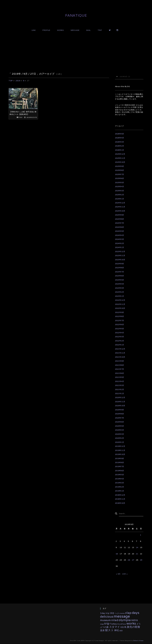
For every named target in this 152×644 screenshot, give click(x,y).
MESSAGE (75, 30)
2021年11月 (120, 353)
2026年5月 (120, 134)
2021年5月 (120, 377)
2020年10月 (120, 406)
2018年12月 (120, 495)
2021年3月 (120, 385)
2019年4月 (120, 479)
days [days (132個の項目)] (136, 613)
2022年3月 (120, 337)
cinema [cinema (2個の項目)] (122, 613)
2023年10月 (120, 260)
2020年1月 (120, 442)
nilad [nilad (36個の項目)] (115, 620)
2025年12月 (120, 154)
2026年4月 (120, 138)
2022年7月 (120, 321)
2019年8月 (120, 462)
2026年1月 (120, 150)
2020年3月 (120, 434)
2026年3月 (120, 142)
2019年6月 (120, 471)
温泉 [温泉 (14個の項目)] (102, 630)
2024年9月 (120, 215)
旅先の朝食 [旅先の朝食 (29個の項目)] (134, 627)
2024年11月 (120, 207)
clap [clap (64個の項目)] (128, 613)
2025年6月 (120, 178)
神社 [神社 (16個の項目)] (117, 630)
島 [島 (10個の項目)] (125, 627)
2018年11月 (120, 499)
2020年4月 (120, 430)
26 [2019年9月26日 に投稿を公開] (129, 560)
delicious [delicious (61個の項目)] (107, 617)
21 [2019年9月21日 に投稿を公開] (137, 554)
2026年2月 (120, 146)
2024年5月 (120, 231)
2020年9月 (120, 410)
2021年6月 (120, 373)
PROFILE (46, 30)
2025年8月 (120, 170)
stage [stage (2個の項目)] (102, 624)
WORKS (60, 30)
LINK (34, 30)
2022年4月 (120, 333)
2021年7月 (120, 369)
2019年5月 (120, 475)
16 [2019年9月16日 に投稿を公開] (117, 554)
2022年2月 (120, 341)
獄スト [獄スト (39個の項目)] (109, 630)
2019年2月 (120, 487)
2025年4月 (120, 187)
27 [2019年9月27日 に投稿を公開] (133, 560)
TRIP (100, 30)
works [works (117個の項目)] (131, 623)
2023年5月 (120, 280)
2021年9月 (120, 361)
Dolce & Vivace (138, 641)
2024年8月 (120, 219)
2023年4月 (120, 284)
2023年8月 (120, 268)
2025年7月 (120, 174)
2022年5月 (120, 329)
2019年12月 (120, 446)
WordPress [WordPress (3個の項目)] (122, 624)
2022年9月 (120, 312)
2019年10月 (120, 454)
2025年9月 (120, 166)
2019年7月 (120, 466)
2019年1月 (120, 491)
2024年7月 (120, 223)
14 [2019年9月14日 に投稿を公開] (137, 548)
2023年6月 (120, 276)
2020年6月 (120, 422)
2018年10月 (120, 503)
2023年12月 (120, 252)
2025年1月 (120, 199)
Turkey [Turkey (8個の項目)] (113, 624)
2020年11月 (120, 402)
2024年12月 (120, 203)
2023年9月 (120, 264)
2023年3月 (120, 288)
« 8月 (118, 574)
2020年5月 (120, 426)
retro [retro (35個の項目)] (134, 620)
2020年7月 (120, 418)
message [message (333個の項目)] (122, 616)
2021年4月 (120, 381)
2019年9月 (120, 458)
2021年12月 (120, 349)
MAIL (88, 30)
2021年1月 (120, 394)
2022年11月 (120, 304)
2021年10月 (120, 357)
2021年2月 (120, 390)
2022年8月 (120, 316)
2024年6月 (120, 227)
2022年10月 (120, 308)
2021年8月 (120, 365)
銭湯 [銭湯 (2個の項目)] (121, 631)
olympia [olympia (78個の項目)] (125, 620)
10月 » (125, 574)
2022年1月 (120, 345)
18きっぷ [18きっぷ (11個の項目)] (114, 613)
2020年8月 (120, 414)
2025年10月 (120, 162)
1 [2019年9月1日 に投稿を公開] (141, 535)
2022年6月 (120, 325)
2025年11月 (120, 158)
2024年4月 (120, 235)
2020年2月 (120, 438)
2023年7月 (120, 272)
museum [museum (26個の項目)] (105, 620)
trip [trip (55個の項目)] (107, 623)
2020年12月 (120, 398)
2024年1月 (120, 247)
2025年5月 (120, 183)
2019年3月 (120, 483)
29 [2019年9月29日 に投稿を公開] (141, 560)
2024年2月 (120, 243)
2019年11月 (120, 450)
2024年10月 (120, 211)
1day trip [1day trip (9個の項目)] (105, 613)
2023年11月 (120, 256)
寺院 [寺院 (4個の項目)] (122, 627)
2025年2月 (120, 195)
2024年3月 (120, 239)
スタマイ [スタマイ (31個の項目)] (115, 627)
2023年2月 (120, 292)
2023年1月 (120, 296)
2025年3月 (120, 191)
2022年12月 (120, 300)
